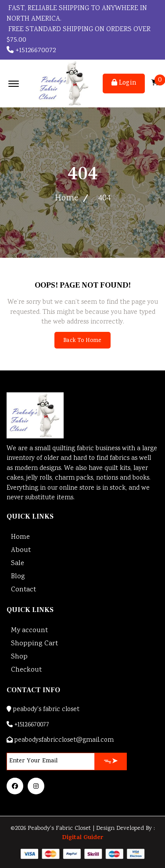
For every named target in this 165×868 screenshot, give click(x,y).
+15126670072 (31, 51)
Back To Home (82, 341)
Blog (18, 577)
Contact (23, 590)
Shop (19, 657)
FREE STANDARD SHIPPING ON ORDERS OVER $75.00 (79, 35)
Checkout (26, 670)
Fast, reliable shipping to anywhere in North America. (77, 14)
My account (29, 631)
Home (66, 198)
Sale (18, 564)
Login (124, 83)
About (21, 550)
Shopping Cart (34, 644)
